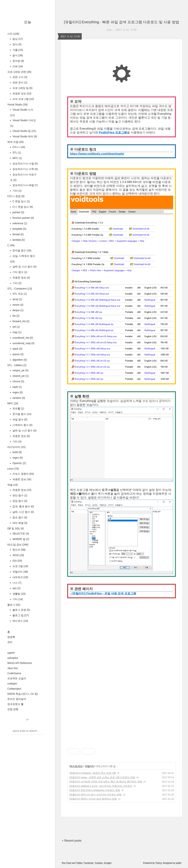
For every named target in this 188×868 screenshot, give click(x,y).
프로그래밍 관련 (19, 72)
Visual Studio (17, 105)
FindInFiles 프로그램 (113, 132)
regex (17, 392)
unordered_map (23, 343)
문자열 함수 (22, 250)
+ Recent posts (72, 841)
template (19, 229)
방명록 (11, 637)
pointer (18, 212)
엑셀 (13, 485)
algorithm (19, 360)
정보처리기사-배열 (25, 185)
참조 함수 (20, 517)
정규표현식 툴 (15, 704)
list (16, 316)
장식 (17, 44)
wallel (178, 863)
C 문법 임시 (21, 201)
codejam (12, 684)
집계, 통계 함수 (23, 506)
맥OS (18, 555)
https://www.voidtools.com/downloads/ (97, 154)
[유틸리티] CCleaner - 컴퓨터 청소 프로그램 (93, 773)
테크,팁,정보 (18, 545)
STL (16, 153)
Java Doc (13, 668)
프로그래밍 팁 (22, 88)
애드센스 (20, 621)
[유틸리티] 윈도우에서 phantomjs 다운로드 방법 (95, 790)
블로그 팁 (20, 615)
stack (17, 349)
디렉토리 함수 (22, 425)
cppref (11, 653)
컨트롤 (18, 409)
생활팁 (19, 594)
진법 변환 (13, 709)
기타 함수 (20, 272)
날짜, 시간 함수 (23, 512)
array (17, 299)
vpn (16, 588)
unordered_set (22, 338)
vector (18, 305)
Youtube (99, 863)
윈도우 (19, 550)
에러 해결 (20, 523)
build (17, 452)
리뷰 (17, 66)
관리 (10, 642)
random (18, 398)
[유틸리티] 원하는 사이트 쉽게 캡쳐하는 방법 (93, 799)
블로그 (14, 605)
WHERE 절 (20, 539)
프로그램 (20, 566)
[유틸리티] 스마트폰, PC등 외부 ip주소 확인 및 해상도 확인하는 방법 (106, 782)
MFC (17, 158)
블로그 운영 (21, 610)
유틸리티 (20, 572)
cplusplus (13, 658)
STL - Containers (20, 289)
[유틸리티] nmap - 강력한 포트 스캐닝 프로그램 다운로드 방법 (102, 777)
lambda (18, 240)
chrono (18, 381)
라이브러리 (16, 447)
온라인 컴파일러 (17, 699)
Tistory (159, 863)
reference (19, 223)
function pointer (23, 218)
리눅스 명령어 (23, 474)
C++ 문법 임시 (22, 207)
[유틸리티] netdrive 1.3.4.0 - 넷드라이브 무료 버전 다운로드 (101, 786)
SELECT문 (20, 534)
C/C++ (18, 147)
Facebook (89, 863)
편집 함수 (20, 501)
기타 (17, 191)
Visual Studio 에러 (24, 136)
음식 (17, 55)
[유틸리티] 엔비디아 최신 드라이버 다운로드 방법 (95, 795)
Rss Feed (67, 863)
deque (18, 310)
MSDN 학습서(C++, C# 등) (23, 694)
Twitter (79, 863)
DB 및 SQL (16, 528)
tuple (17, 387)
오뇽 (28, 22)
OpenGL (19, 463)
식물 (17, 50)
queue (18, 354)
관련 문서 (20, 83)
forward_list (21, 321)
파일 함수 (20, 420)
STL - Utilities (17, 365)
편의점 (18, 61)
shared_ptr (20, 376)
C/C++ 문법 (16, 196)
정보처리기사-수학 (25, 169)
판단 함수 (20, 495)
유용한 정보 (22, 94)
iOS (17, 561)
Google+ (108, 863)
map (17, 332)
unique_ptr (20, 370)
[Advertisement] (122, 640)
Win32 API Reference (20, 663)
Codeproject (14, 689)
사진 (13, 34)
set (16, 327)
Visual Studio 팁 (24, 131)
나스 (17, 583)
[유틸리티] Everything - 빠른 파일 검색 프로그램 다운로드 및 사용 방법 (122, 22)
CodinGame (14, 673)
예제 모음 (16, 142)
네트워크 (20, 577)
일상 (17, 39)
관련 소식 (20, 77)
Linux (13, 469)
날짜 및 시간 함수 (24, 267)
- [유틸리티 (77, 593)
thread (18, 234)
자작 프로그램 (23, 99)
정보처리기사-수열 (25, 164)
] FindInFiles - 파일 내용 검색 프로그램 (110, 593)
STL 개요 (19, 294)
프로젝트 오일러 (17, 678)
